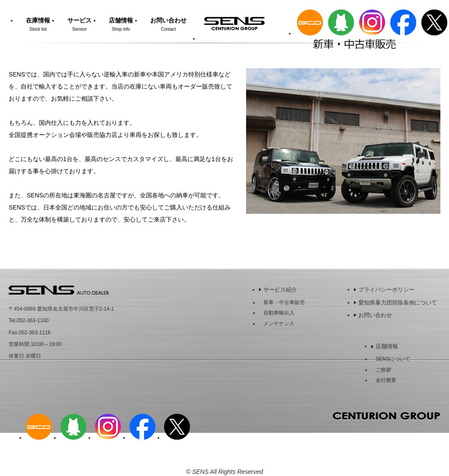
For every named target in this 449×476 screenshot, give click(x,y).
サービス (79, 24)
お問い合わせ (168, 24)
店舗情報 (121, 24)
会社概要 (386, 380)
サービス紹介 (280, 290)
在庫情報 (38, 24)
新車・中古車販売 (284, 302)
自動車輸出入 (279, 313)
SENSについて (393, 359)
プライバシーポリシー (386, 290)
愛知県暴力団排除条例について (398, 303)
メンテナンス (279, 324)
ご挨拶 (383, 370)
